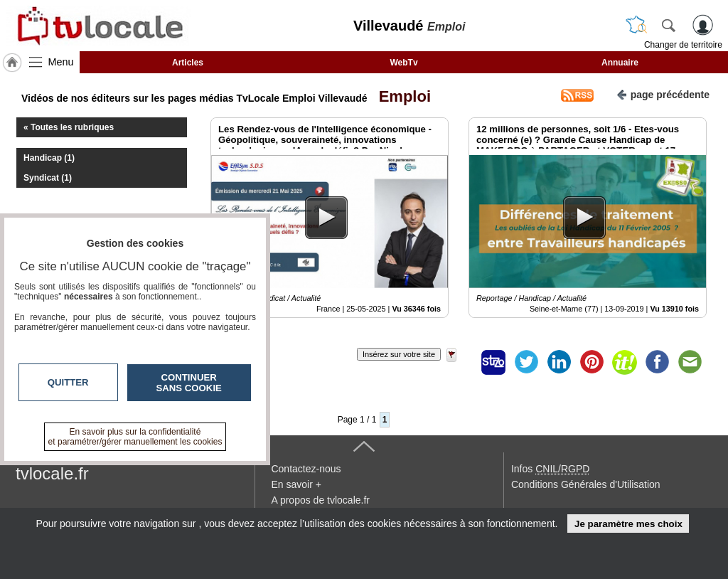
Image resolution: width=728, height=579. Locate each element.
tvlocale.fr (52, 473)
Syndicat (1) (48, 178)
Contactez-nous (306, 469)
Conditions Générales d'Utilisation (586, 484)
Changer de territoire (683, 45)
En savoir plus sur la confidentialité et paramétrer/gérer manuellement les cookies (135, 437)
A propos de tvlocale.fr (320, 500)
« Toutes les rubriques (69, 127)
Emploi (400, 96)
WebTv (403, 63)
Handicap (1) (49, 158)
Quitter (68, 382)
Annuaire (620, 63)
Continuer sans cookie (189, 383)
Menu (61, 62)
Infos (550, 469)
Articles (188, 63)
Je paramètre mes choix (628, 524)
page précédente (663, 94)
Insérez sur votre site (399, 354)
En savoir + (296, 484)
